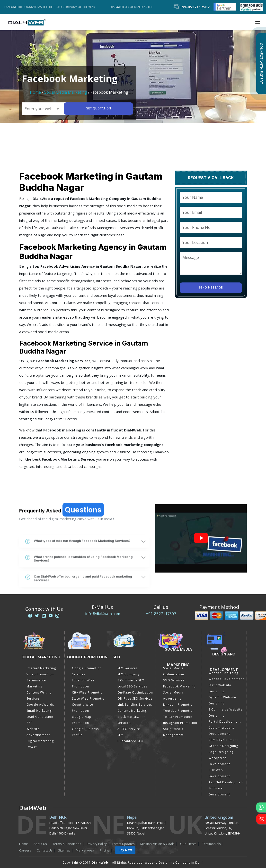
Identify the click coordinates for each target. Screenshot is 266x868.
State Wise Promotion (89, 699)
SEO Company (129, 674)
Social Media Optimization (174, 671)
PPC (30, 723)
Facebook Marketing (179, 686)
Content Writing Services (39, 695)
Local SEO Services (132, 686)
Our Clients (188, 844)
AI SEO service (129, 729)
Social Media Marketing (66, 92)
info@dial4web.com (103, 614)
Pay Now (125, 850)
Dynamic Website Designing (222, 700)
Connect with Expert (261, 64)
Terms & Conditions (67, 844)
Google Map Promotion (82, 720)
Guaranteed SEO (130, 741)
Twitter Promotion (178, 717)
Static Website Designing (220, 688)
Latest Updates (124, 844)
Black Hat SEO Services (129, 720)
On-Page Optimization (135, 692)
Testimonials (211, 844)
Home (35, 92)
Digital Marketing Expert (40, 744)
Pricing (105, 850)
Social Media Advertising (173, 695)
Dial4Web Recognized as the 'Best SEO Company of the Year (52, 7)
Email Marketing (39, 711)
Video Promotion (40, 674)
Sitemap (64, 850)
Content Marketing (132, 711)
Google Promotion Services (87, 671)
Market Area (85, 850)
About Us (40, 844)
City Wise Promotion (88, 692)
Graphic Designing (223, 746)
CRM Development (223, 740)
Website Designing (223, 673)
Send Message (211, 288)
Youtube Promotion (179, 711)
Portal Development (225, 722)
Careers (25, 850)
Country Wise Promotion (83, 708)
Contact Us (45, 850)
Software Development (219, 791)
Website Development (226, 679)
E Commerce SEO (131, 680)
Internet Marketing (41, 668)
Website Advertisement (38, 732)
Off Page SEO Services (135, 699)
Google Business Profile (85, 732)
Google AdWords (40, 705)
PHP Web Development (219, 773)
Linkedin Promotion (179, 705)
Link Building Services (135, 705)
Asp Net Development (226, 782)
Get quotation (98, 109)
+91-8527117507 (161, 614)
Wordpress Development (219, 761)
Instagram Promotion (180, 723)
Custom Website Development (222, 731)
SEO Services (128, 668)
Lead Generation (40, 717)
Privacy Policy (97, 844)
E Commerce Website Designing (226, 712)
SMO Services (174, 680)
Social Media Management (173, 732)
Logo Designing (221, 752)
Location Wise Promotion (83, 683)
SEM (120, 735)
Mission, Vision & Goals (157, 844)
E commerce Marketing (36, 683)
